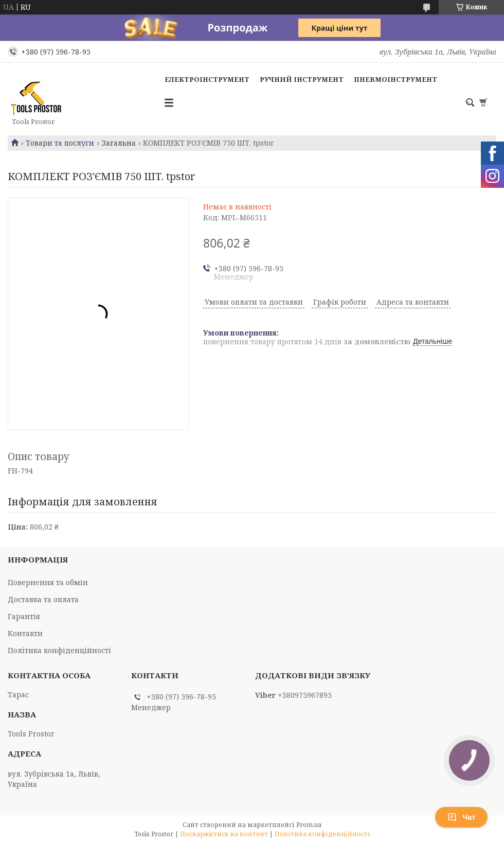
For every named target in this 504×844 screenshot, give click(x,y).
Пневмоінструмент (395, 79)
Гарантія (24, 616)
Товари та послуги (60, 143)
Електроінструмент (207, 79)
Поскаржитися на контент (224, 834)
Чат (461, 817)
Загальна (119, 143)
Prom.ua (309, 825)
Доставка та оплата (43, 599)
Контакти (25, 633)
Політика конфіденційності (59, 650)
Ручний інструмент (302, 79)
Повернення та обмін (48, 582)
